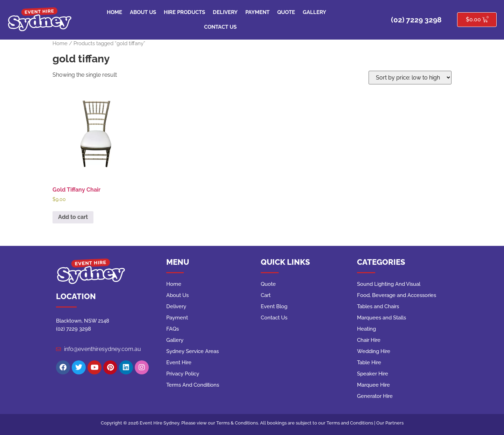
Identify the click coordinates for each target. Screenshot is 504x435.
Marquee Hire (373, 385)
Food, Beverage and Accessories (397, 295)
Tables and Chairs (378, 306)
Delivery (225, 12)
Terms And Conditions (193, 385)
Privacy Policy (183, 374)
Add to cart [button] (73, 217)
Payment (257, 12)
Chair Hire (369, 340)
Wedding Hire (374, 351)
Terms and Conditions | (351, 423)
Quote (286, 12)
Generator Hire (375, 396)
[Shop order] (410, 78)
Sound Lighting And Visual (389, 284)
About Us (143, 12)
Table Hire (369, 362)
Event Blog (274, 306)
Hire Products (184, 12)
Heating (366, 329)
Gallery (314, 12)
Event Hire (179, 362)
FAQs (173, 329)
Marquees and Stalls (381, 318)
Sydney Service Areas (192, 351)
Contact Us (220, 27)
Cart (266, 295)
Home (114, 12)
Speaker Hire (373, 374)
